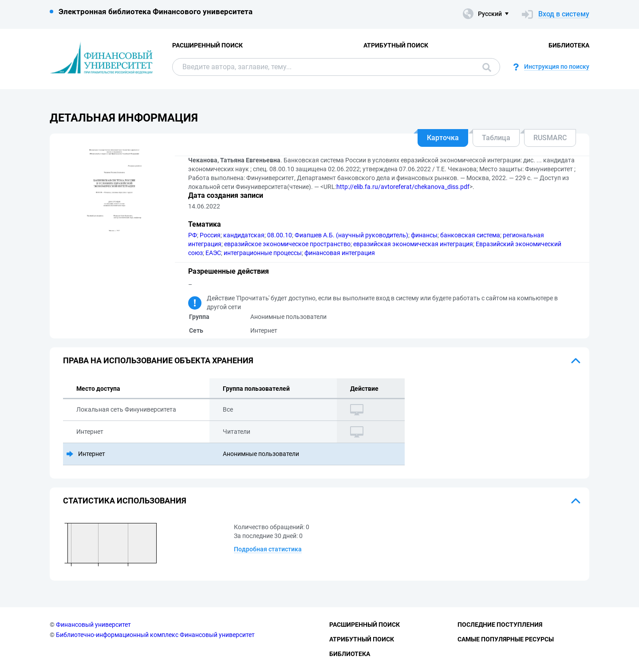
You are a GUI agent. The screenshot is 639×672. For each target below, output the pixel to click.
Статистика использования (125, 501)
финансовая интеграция (340, 253)
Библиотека (569, 45)
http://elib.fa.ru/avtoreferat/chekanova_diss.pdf (403, 187)
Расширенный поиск (207, 45)
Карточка (443, 138)
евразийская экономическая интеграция (413, 244)
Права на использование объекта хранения (158, 360)
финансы (424, 235)
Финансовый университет (93, 625)
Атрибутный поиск (396, 45)
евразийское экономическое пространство (287, 244)
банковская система (470, 235)
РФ (193, 235)
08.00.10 (280, 235)
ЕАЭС (213, 253)
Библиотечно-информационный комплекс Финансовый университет (155, 635)
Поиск (487, 67)
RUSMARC (550, 138)
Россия (210, 235)
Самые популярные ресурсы (506, 639)
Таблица (496, 138)
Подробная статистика (268, 549)
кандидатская (244, 235)
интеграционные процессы (263, 253)
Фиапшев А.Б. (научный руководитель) (351, 235)
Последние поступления (500, 625)
